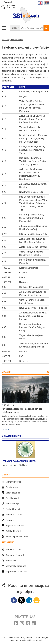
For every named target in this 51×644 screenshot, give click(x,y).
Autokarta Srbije (13, 531)
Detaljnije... (6, 430)
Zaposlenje (43, 637)
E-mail (39, 640)
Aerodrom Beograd (15, 555)
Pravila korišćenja (28, 640)
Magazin (6, 372)
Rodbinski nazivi (14, 550)
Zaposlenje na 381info (17, 571)
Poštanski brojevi (14, 515)
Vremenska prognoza (16, 566)
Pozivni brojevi (13, 509)
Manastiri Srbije (13, 482)
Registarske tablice (15, 526)
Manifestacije (12, 504)
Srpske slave (12, 487)
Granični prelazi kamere (17, 536)
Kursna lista (11, 561)
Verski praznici (13, 493)
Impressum (14, 640)
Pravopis (10, 520)
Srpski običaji (12, 498)
